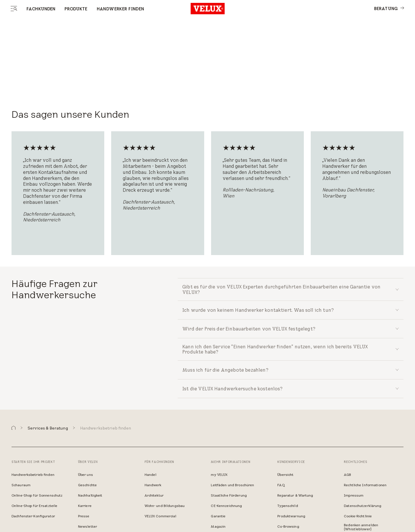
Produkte (76, 9)
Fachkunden (41, 9)
